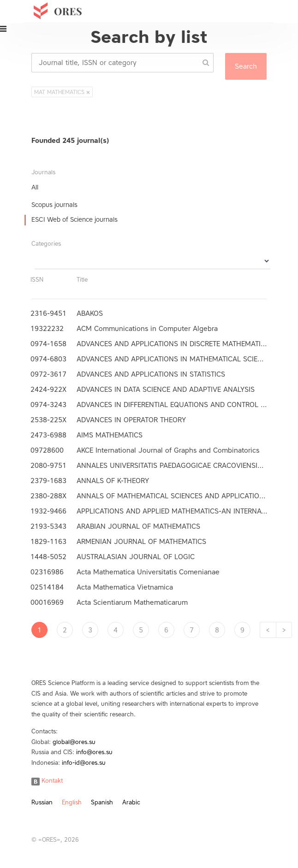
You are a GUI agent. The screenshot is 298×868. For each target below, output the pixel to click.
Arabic (131, 802)
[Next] (284, 630)
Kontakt (47, 781)
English (72, 802)
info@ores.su (94, 752)
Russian (42, 802)
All (35, 187)
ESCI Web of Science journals (74, 220)
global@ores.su (74, 742)
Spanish (102, 802)
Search (246, 66)
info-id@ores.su (84, 763)
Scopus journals (54, 205)
